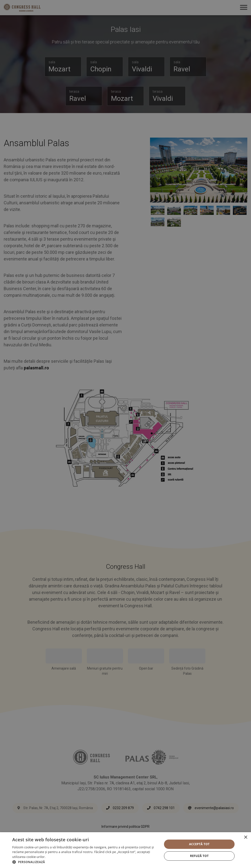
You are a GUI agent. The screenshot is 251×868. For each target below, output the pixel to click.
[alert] (125, 434)
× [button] (245, 837)
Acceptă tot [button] (199, 844)
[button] (85, 862)
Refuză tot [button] (199, 856)
